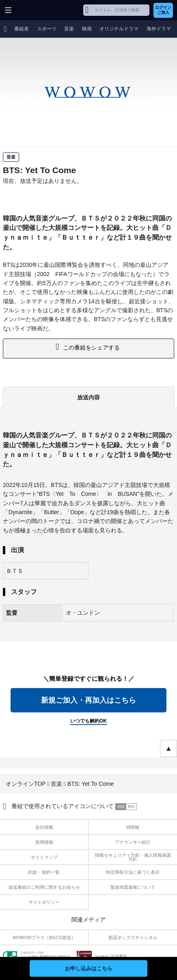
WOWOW (37, 10)
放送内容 (88, 397)
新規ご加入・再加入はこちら (88, 700)
